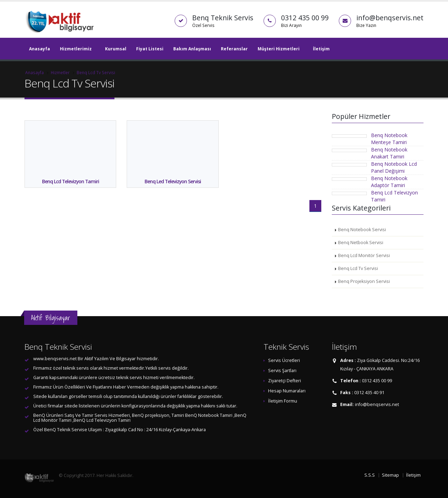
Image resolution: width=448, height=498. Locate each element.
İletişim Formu (283, 401)
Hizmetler (60, 72)
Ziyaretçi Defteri (285, 381)
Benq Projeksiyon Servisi (364, 281)
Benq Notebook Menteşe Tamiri (389, 139)
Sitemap (390, 475)
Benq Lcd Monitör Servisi (364, 255)
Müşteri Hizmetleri (279, 49)
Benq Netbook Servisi (361, 243)
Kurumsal (116, 49)
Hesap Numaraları (287, 391)
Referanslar (234, 49)
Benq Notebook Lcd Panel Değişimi (394, 167)
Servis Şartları (282, 371)
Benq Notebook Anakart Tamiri (389, 153)
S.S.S (370, 475)
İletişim (321, 49)
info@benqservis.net (377, 404)
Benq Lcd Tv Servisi (96, 72)
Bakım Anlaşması (192, 49)
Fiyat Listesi (150, 49)
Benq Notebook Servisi (362, 230)
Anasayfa (40, 49)
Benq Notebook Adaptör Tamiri (389, 182)
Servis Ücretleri (284, 360)
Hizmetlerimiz (76, 49)
